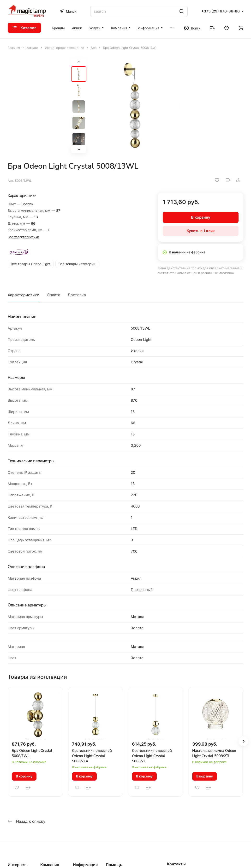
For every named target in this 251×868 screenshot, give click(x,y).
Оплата (54, 295)
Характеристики (24, 295)
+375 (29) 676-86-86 (221, 11)
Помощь (114, 865)
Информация (85, 865)
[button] (79, 149)
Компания (50, 865)
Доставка (77, 295)
